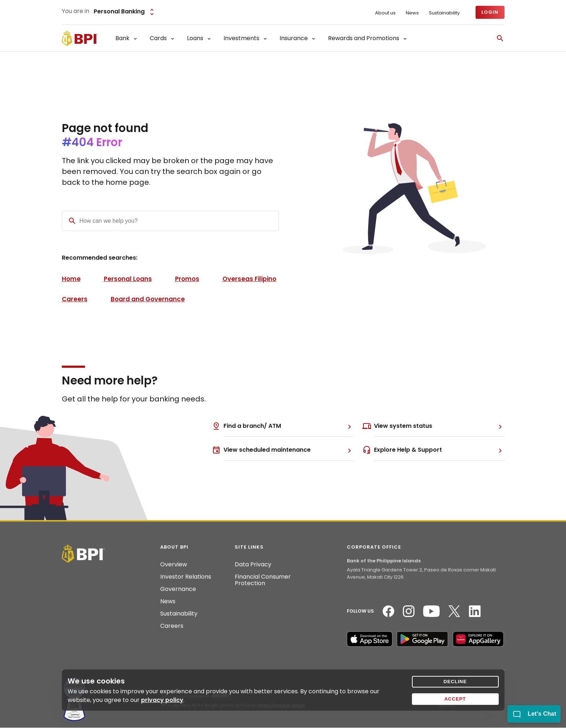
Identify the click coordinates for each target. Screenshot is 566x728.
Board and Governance (148, 299)
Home (71, 279)
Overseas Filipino (249, 279)
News (412, 13)
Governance (178, 589)
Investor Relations (186, 577)
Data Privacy (253, 565)
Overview (174, 565)
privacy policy (162, 700)
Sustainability (444, 13)
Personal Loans (128, 279)
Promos (187, 279)
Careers (75, 299)
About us (385, 13)
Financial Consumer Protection (263, 580)
